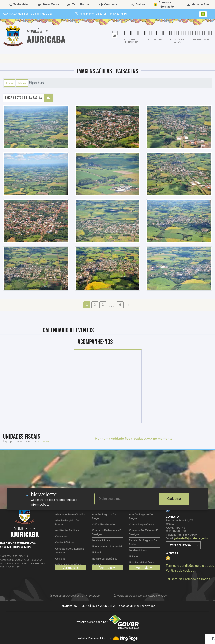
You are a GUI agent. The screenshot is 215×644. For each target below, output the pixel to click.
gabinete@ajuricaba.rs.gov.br (191, 539)
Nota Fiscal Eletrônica (105, 559)
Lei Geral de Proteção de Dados (188, 579)
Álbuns (22, 83)
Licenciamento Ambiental (107, 547)
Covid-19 (60, 559)
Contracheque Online (141, 525)
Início (9, 83)
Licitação (97, 553)
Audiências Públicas (67, 531)
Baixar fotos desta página (24, 98)
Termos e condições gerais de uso (190, 566)
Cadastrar (174, 499)
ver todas (44, 441)
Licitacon (134, 557)
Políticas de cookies (180, 570)
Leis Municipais (101, 541)
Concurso (61, 537)
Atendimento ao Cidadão (70, 515)
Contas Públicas (65, 543)
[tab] (114, 36)
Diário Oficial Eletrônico (69, 565)
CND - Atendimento (103, 525)
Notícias (97, 565)
